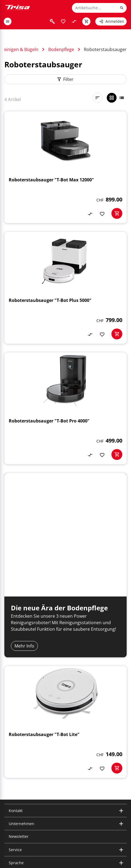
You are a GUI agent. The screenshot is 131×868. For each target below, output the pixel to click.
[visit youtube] (25, 819)
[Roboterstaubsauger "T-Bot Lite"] (65, 649)
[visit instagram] (8, 819)
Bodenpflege (61, 49)
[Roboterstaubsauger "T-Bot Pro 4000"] (65, 408)
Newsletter (19, 763)
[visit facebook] (34, 819)
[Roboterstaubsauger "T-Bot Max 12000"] (65, 167)
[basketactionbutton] (117, 213)
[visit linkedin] (16, 819)
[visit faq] (52, 21)
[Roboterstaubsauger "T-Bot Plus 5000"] (65, 288)
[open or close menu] (8, 21)
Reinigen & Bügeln (20, 49)
